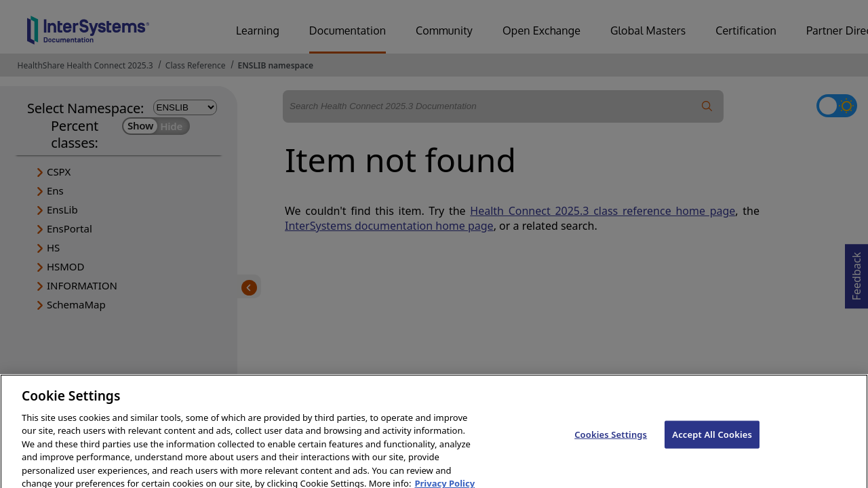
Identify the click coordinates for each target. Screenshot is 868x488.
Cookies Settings (611, 441)
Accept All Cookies (712, 441)
